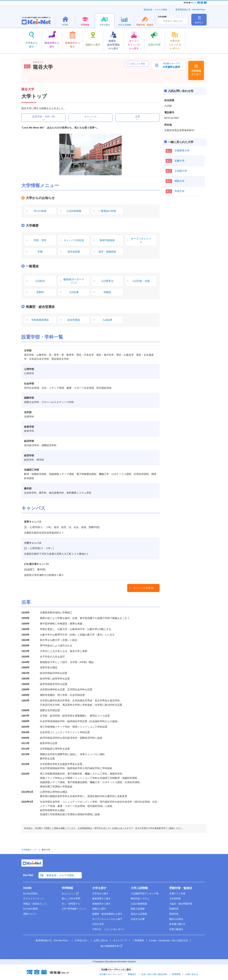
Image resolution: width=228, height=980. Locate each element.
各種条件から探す (102, 904)
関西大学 (180, 181)
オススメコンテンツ (34, 899)
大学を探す (99, 888)
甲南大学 (180, 191)
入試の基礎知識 (139, 904)
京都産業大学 (182, 150)
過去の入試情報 (139, 914)
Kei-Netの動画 (30, 909)
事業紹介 (132, 974)
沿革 (138, 117)
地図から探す (99, 909)
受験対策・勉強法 (181, 888)
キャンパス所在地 (143, 588)
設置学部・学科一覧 (43, 117)
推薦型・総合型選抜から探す (107, 914)
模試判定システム (140, 899)
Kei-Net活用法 (30, 894)
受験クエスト (30, 914)
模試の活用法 (176, 919)
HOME (27, 888)
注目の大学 (98, 924)
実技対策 (174, 914)
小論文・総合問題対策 (181, 904)
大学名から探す (100, 894)
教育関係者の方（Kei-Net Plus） (191, 10)
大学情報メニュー (196, 72)
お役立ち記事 (138, 919)
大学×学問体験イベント (74, 909)
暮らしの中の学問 (71, 899)
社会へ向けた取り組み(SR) (154, 974)
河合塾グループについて (111, 974)
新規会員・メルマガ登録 (155, 10)
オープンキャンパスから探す (107, 919)
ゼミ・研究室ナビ (71, 904)
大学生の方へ (82, 940)
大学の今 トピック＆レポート (108, 929)
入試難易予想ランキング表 (145, 894)
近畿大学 (180, 161)
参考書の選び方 (177, 924)
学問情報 (67, 888)
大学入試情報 (139, 888)
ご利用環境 (138, 940)
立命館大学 (181, 171)
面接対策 (174, 909)
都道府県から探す (102, 899)
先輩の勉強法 (176, 929)
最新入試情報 (138, 909)
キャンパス (90, 117)
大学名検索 (162, 17)
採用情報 (176, 974)
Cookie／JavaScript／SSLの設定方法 (168, 940)
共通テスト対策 (177, 894)
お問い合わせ (101, 940)
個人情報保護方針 (110, 946)
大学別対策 (175, 899)
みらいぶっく (69, 894)
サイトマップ (120, 940)
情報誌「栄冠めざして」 (36, 904)
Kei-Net (28, 875)
